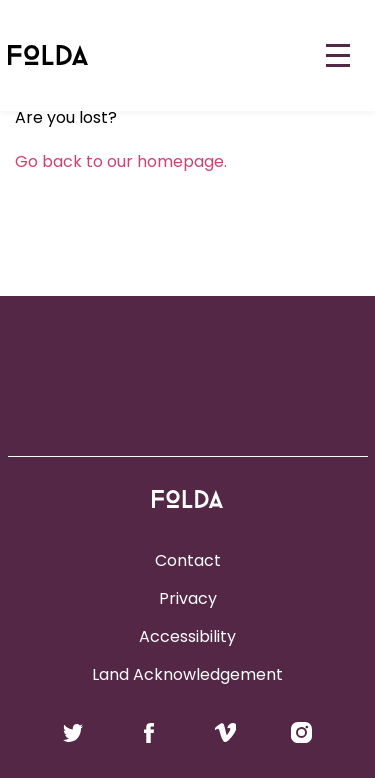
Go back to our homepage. (121, 161)
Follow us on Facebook (149, 733)
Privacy (188, 598)
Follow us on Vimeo (225, 733)
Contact (188, 560)
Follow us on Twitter (73, 733)
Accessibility (187, 636)
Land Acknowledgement (187, 674)
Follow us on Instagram (301, 733)
